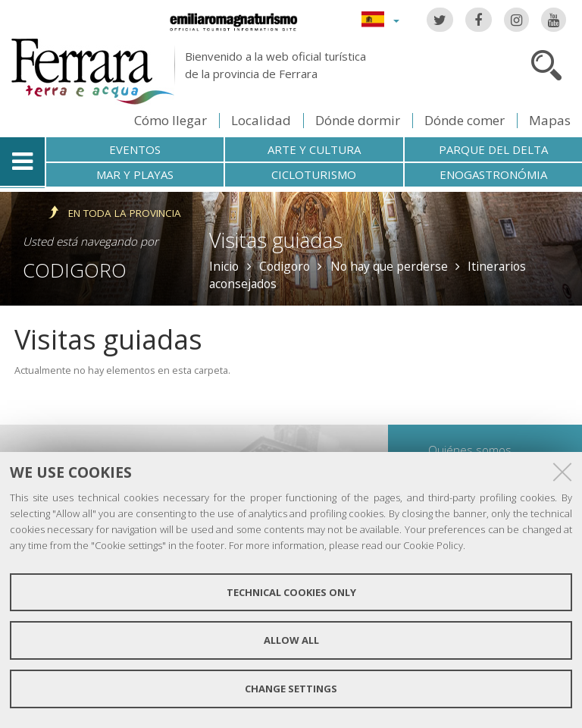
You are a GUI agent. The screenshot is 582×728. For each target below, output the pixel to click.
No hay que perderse (389, 266)
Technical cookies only (291, 592)
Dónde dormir (358, 120)
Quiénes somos (470, 450)
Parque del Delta (493, 149)
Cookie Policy (433, 545)
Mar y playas (135, 174)
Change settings (291, 689)
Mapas (550, 120)
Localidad (261, 120)
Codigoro (75, 270)
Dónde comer (465, 120)
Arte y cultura (314, 149)
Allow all (291, 640)
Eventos (135, 149)
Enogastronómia (493, 174)
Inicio (224, 266)
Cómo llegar (171, 120)
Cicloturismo (314, 174)
